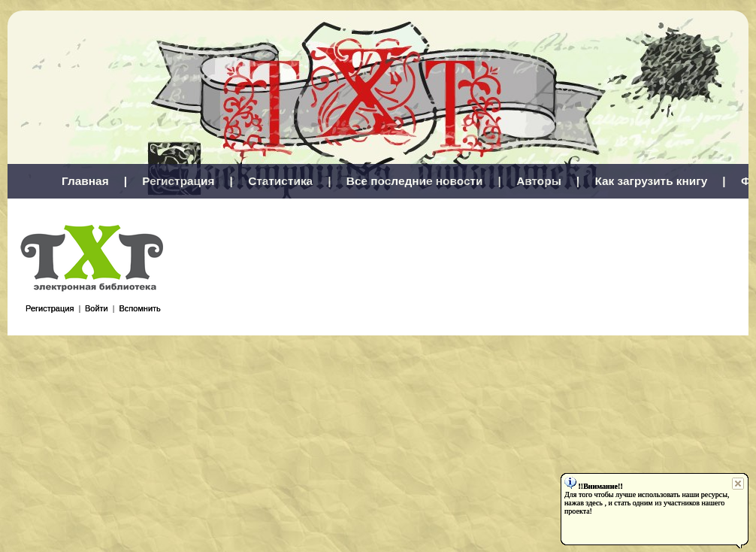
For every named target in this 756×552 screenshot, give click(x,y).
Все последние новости (415, 181)
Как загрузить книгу (651, 181)
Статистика (280, 181)
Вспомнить (139, 308)
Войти (97, 308)
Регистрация (178, 181)
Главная (85, 181)
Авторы (539, 181)
